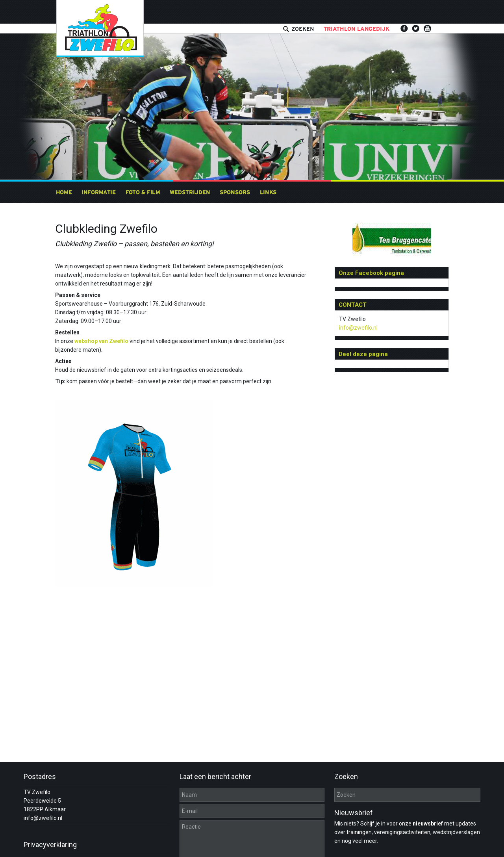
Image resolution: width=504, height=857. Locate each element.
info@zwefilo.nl (358, 328)
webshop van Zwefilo (101, 341)
